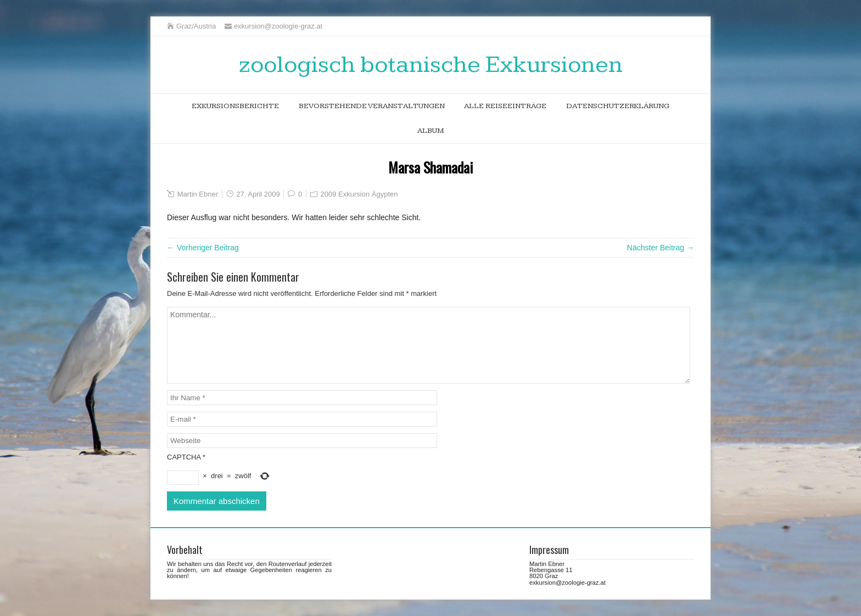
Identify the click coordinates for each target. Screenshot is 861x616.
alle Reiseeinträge (505, 106)
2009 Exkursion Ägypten (359, 194)
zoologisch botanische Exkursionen (431, 65)
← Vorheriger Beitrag (203, 248)
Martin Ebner (198, 194)
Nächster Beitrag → (661, 248)
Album (431, 131)
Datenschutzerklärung (618, 106)
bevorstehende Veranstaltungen (372, 106)
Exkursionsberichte (235, 106)
